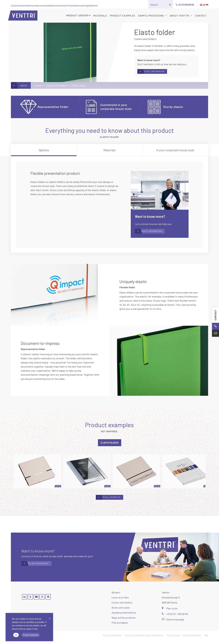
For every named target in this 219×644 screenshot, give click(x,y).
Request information (161, 72)
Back (24, 87)
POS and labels (120, 627)
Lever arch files (120, 601)
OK (16, 635)
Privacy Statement (112, 639)
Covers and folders (57, 87)
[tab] (44, 152)
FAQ (206, 639)
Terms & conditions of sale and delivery (144, 639)
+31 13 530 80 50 (186, 5)
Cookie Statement (192, 639)
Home (38, 87)
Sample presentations (124, 616)
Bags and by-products (124, 621)
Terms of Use (173, 639)
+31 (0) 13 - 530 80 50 (175, 618)
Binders (116, 596)
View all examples (112, 502)
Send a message (173, 623)
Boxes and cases (121, 611)
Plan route (170, 612)
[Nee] (50, 619)
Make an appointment (45, 567)
